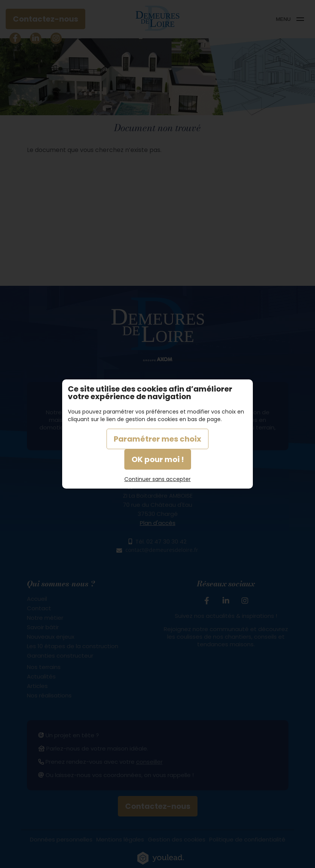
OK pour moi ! (158, 459)
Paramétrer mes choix (157, 439)
